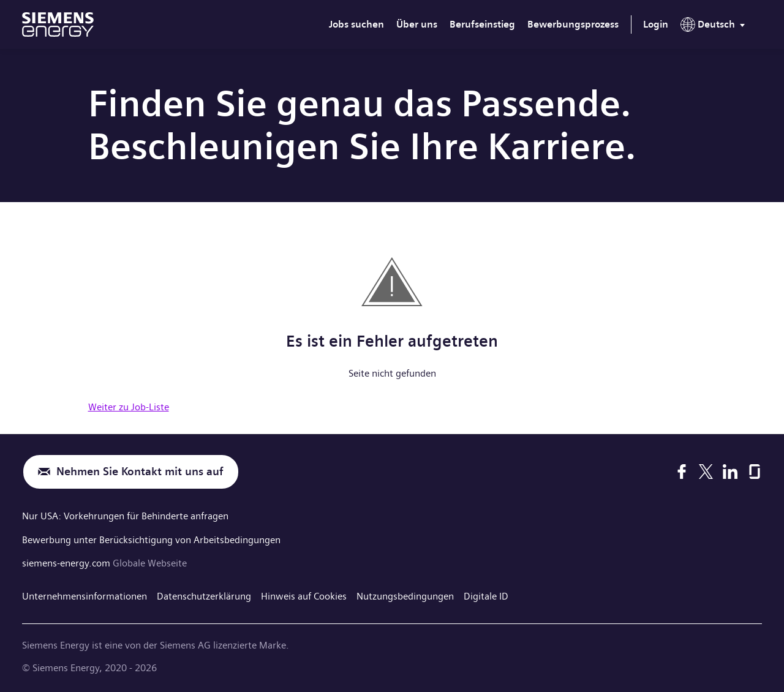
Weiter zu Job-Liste (129, 407)
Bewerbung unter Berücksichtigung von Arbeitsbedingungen (151, 539)
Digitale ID (486, 595)
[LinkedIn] (730, 472)
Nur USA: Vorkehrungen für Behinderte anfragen (125, 516)
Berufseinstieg (482, 24)
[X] (706, 472)
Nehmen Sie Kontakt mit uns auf (140, 472)
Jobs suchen (356, 24)
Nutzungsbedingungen (405, 595)
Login (656, 24)
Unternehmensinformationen (85, 595)
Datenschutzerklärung (204, 595)
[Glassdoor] (755, 472)
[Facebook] (682, 472)
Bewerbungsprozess (573, 24)
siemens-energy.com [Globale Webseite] (67, 562)
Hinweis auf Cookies (304, 595)
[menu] (715, 27)
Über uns (417, 24)
